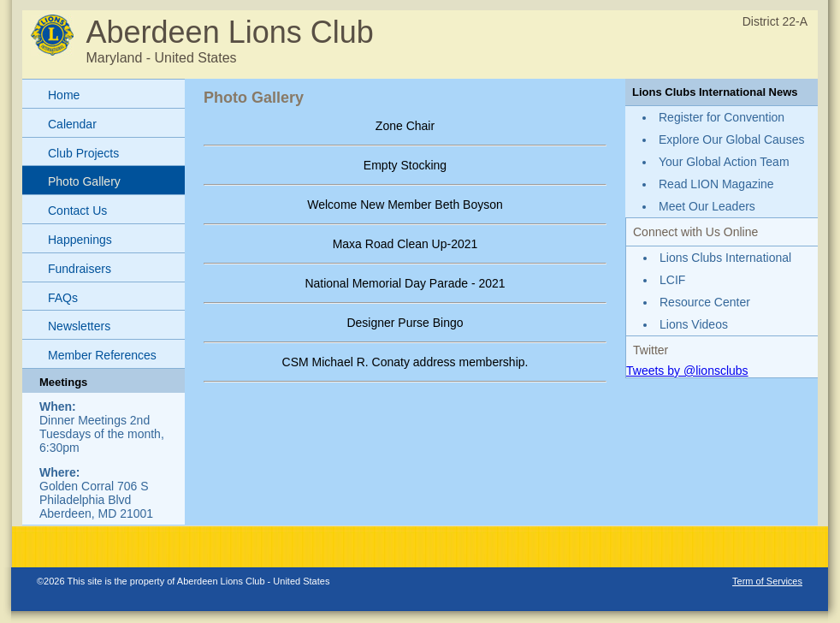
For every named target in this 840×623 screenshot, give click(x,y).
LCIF (672, 280)
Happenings (80, 240)
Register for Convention (722, 117)
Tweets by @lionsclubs (687, 371)
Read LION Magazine (716, 184)
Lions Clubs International (725, 258)
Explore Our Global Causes (731, 139)
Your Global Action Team (724, 162)
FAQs (63, 298)
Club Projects (83, 153)
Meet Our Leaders (707, 206)
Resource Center (705, 302)
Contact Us (77, 211)
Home (64, 95)
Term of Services (767, 581)
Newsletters (79, 326)
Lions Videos (694, 324)
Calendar (72, 124)
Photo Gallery (84, 181)
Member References (102, 355)
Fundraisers (80, 269)
